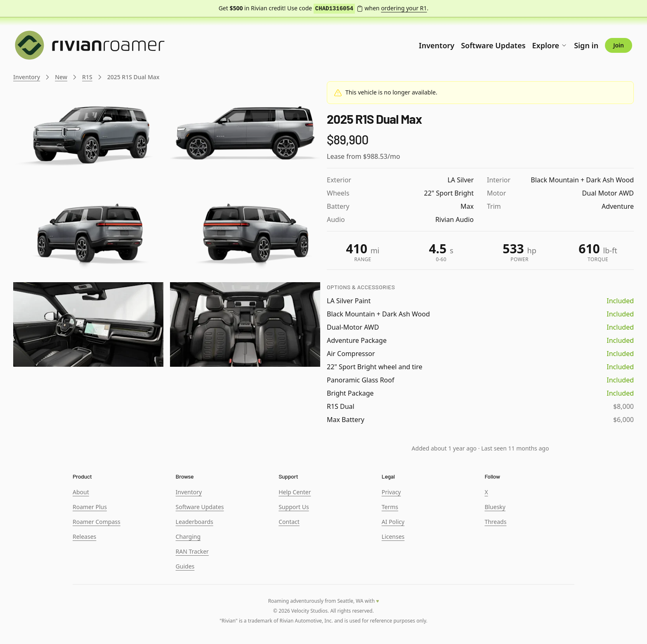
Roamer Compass (97, 522)
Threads (495, 522)
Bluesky (495, 507)
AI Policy (393, 522)
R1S (87, 77)
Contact (289, 522)
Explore (550, 45)
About (81, 492)
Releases (84, 537)
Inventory (437, 45)
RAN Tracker (192, 551)
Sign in (586, 45)
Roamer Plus (90, 507)
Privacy (391, 492)
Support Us (294, 507)
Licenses (393, 537)
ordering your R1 (404, 8)
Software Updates (493, 45)
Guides (185, 566)
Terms (390, 507)
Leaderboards (195, 522)
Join (619, 45)
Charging (188, 537)
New (61, 77)
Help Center (295, 492)
